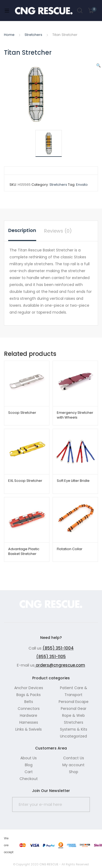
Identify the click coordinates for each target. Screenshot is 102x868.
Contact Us (74, 758)
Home (9, 35)
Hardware (29, 715)
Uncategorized (73, 736)
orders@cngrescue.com (60, 665)
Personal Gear (74, 709)
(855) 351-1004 (58, 648)
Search (80, 11)
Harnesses (29, 722)
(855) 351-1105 (51, 657)
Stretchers (33, 35)
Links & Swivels (29, 729)
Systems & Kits (74, 729)
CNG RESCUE (49, 864)
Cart (29, 772)
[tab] (22, 231)
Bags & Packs (29, 695)
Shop (74, 772)
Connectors (29, 709)
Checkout (29, 779)
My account (73, 765)
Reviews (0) (58, 231)
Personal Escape (74, 702)
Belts (29, 702)
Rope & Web (73, 715)
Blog (29, 765)
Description (22, 230)
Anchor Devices (29, 688)
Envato (82, 185)
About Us (29, 758)
